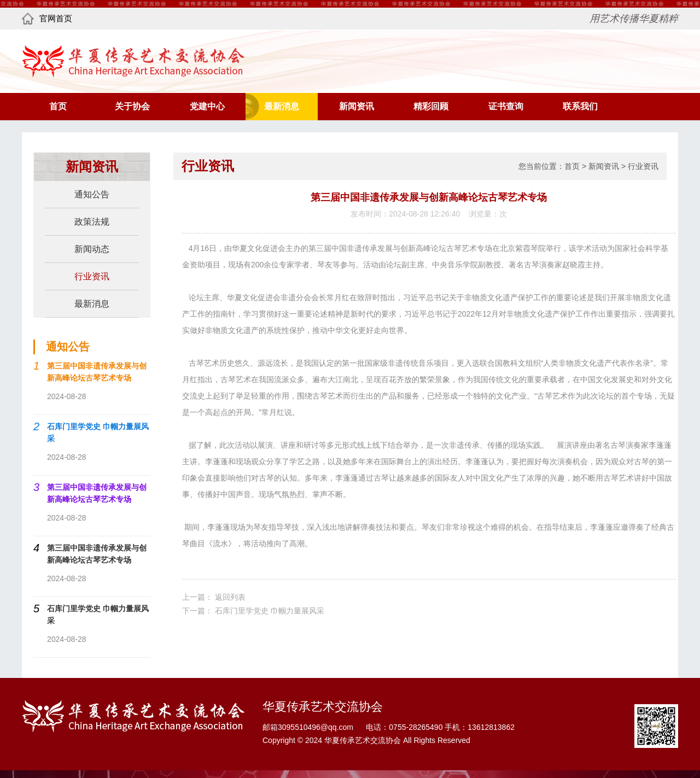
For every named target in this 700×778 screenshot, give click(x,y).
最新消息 (282, 106)
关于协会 (132, 106)
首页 (58, 106)
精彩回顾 (431, 106)
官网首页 (47, 19)
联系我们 (580, 106)
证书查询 (506, 106)
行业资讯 (643, 166)
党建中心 (207, 106)
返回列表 (230, 597)
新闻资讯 (357, 106)
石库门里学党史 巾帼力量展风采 (270, 611)
